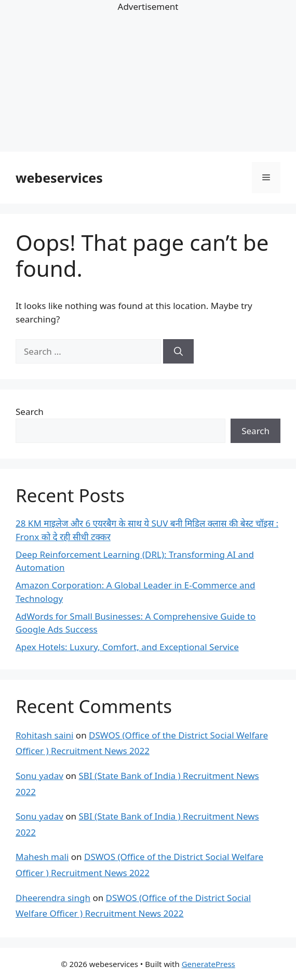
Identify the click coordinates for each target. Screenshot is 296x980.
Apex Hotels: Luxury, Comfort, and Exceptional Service (127, 647)
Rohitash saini (44, 735)
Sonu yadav (39, 776)
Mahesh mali (42, 857)
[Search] (178, 352)
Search (30, 412)
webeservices (59, 178)
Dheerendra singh (53, 898)
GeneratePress (208, 964)
